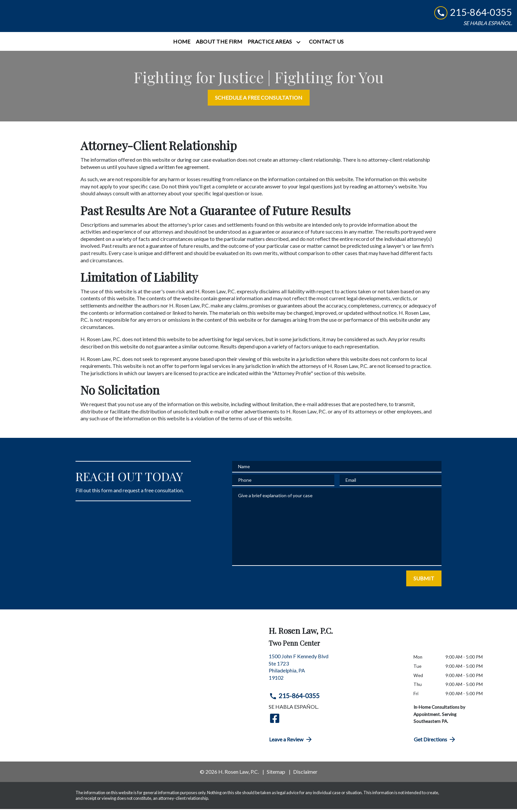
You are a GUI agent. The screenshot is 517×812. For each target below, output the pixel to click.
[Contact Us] (326, 45)
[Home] (182, 45)
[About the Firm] (219, 45)
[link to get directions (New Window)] (336, 672)
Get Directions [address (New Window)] (435, 742)
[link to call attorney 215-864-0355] (473, 14)
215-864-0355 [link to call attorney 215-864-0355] (294, 699)
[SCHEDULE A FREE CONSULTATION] (259, 101)
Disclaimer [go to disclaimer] (305, 775)
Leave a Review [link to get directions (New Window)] (291, 742)
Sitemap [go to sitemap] (276, 775)
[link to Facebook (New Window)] (275, 721)
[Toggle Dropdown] (300, 45)
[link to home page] (46, 17)
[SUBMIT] (424, 581)
